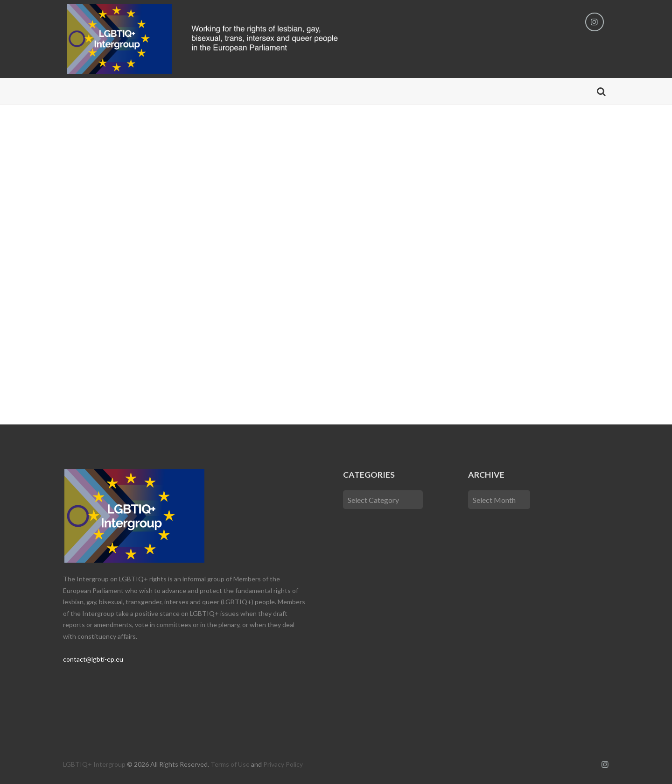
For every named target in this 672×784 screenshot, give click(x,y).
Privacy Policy (283, 764)
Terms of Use (230, 764)
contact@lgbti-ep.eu (93, 659)
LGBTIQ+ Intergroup (94, 764)
